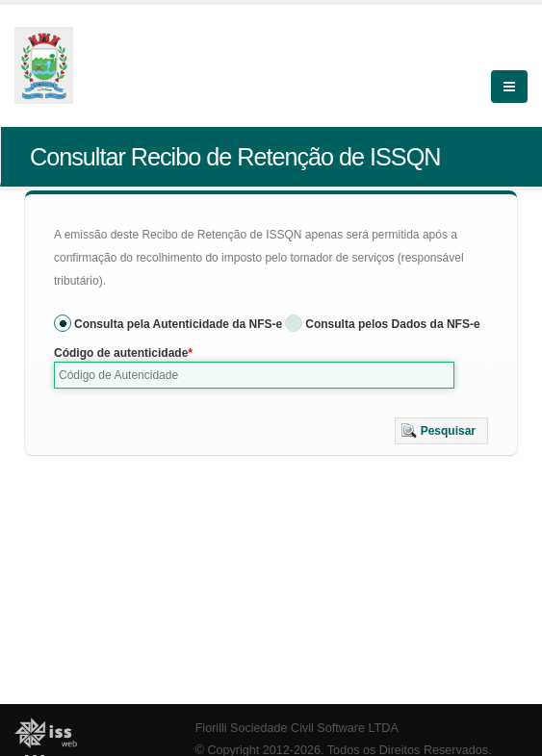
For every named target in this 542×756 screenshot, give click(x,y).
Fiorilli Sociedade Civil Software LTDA (297, 728)
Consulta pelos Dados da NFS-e (392, 324)
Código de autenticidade (121, 353)
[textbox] (254, 375)
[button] (441, 431)
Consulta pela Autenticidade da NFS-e (178, 324)
